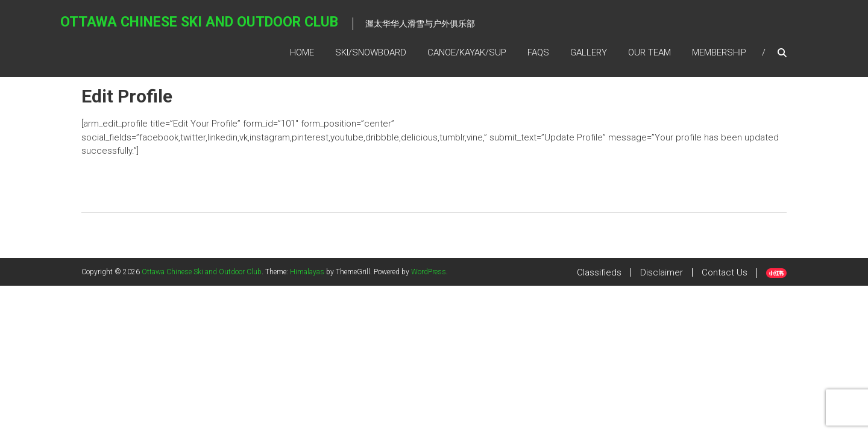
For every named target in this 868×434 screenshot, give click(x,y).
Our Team (649, 52)
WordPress (429, 272)
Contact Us (725, 272)
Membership (719, 52)
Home (302, 52)
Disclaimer (662, 272)
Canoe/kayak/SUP (467, 52)
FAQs (538, 52)
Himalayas (307, 272)
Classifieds (599, 272)
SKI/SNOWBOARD (371, 52)
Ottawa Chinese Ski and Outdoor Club (199, 22)
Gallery (589, 52)
